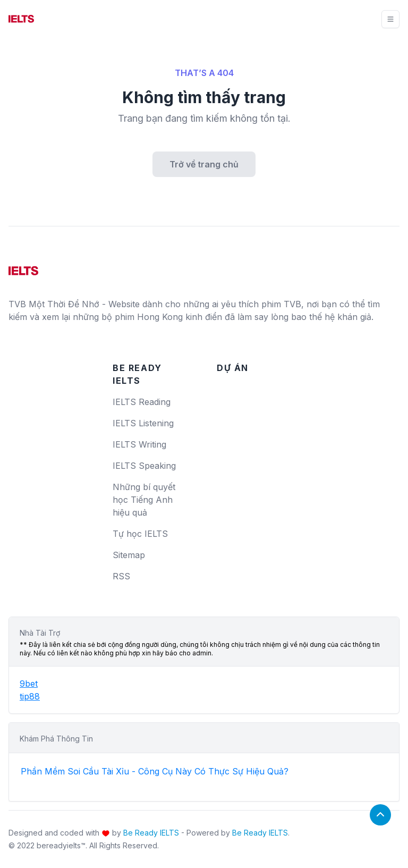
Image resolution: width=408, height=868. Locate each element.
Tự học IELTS (140, 534)
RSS (121, 576)
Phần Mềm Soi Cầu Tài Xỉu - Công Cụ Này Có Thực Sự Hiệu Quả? (155, 771)
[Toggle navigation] (390, 19)
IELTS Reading (142, 402)
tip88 (30, 696)
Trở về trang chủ (204, 164)
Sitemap (129, 555)
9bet (29, 684)
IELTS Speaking (144, 466)
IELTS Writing (139, 444)
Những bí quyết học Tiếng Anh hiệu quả (144, 500)
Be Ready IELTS (151, 833)
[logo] (23, 267)
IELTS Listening (143, 423)
